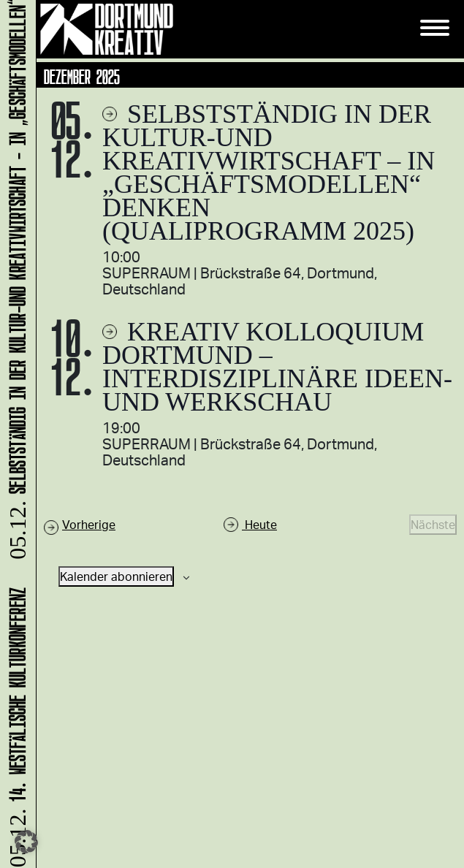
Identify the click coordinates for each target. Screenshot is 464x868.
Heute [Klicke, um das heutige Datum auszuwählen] (259, 524)
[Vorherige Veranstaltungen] (80, 525)
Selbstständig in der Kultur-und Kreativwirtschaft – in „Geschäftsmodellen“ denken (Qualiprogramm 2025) (269, 172)
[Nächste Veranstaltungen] (433, 525)
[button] (26, 842)
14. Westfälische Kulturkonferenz (15, 727)
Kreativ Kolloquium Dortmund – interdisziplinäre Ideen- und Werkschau (277, 367)
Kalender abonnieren (116, 576)
